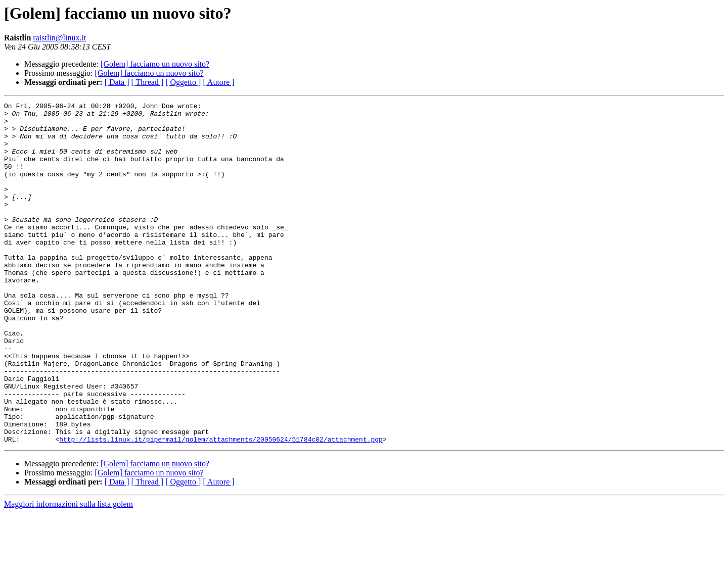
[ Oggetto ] (183, 82)
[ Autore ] (218, 82)
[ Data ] (117, 82)
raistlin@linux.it (59, 38)
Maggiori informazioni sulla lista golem (69, 572)
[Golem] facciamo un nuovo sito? (155, 64)
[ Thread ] (148, 82)
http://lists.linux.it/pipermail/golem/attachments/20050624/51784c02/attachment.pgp (221, 507)
